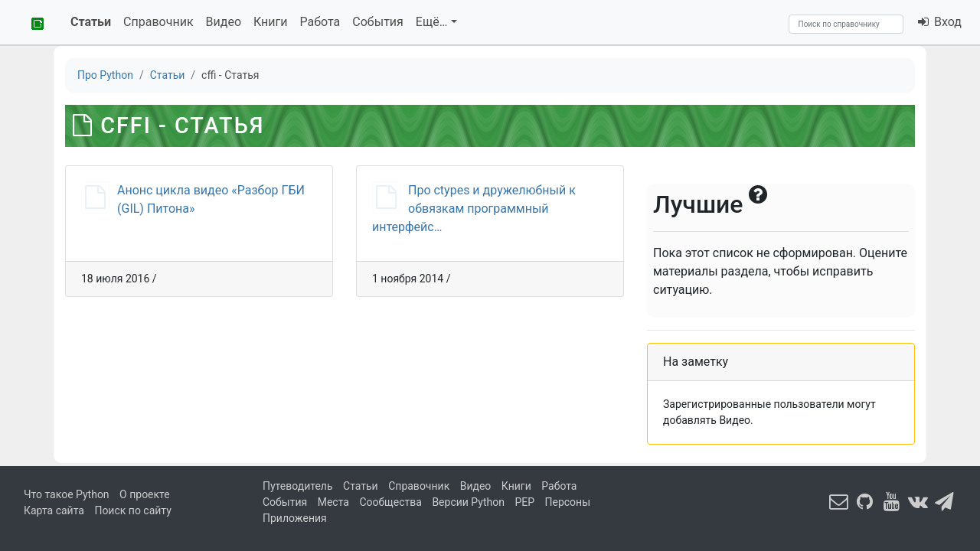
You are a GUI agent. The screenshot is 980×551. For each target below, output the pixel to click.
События (378, 22)
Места (333, 502)
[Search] (846, 24)
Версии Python (468, 502)
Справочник (158, 22)
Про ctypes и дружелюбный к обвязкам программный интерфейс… (474, 209)
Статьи (91, 22)
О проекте (145, 494)
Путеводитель (298, 486)
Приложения (295, 518)
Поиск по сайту (132, 510)
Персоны (568, 502)
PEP (524, 502)
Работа (320, 22)
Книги (271, 22)
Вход (939, 22)
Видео (224, 22)
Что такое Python (67, 494)
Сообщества (390, 502)
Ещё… (432, 22)
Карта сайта (54, 510)
